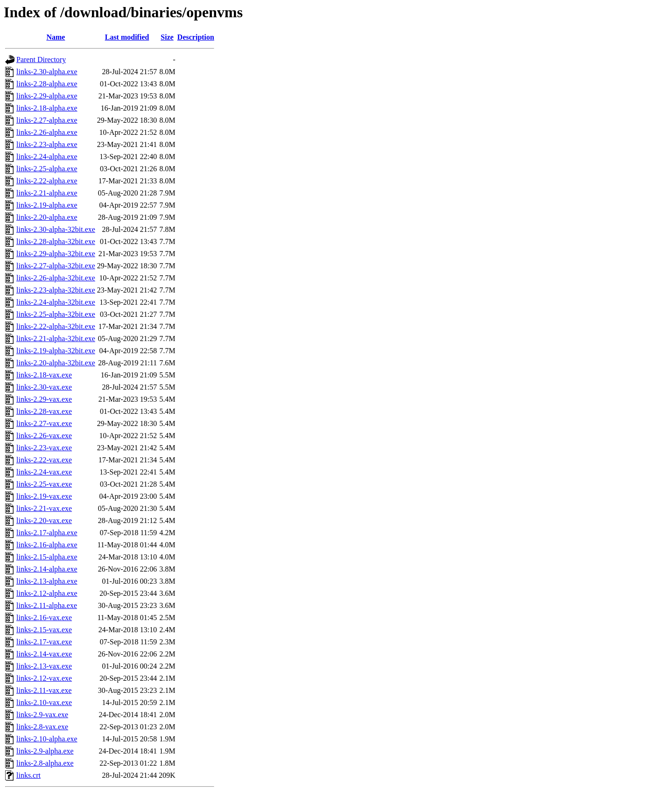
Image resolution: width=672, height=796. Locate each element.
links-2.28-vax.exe (44, 411)
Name (56, 37)
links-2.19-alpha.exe (47, 205)
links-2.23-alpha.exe (47, 144)
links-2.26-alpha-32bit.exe (56, 278)
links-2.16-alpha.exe (47, 545)
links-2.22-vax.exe (44, 460)
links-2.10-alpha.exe (47, 739)
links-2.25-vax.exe (44, 484)
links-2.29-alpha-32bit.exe (56, 254)
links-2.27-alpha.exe (47, 120)
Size (167, 37)
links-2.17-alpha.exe (47, 533)
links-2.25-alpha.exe (47, 169)
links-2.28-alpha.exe (47, 84)
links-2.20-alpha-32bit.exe (56, 363)
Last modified (127, 37)
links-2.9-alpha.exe (45, 751)
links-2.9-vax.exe (42, 715)
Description (196, 37)
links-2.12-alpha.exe (47, 593)
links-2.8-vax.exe (42, 727)
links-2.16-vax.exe (44, 618)
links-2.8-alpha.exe (45, 763)
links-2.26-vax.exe (44, 436)
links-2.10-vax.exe (44, 702)
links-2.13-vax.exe (44, 666)
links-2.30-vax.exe (44, 387)
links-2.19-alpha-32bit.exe (56, 351)
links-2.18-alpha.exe (47, 108)
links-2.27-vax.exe (44, 423)
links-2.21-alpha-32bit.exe (56, 339)
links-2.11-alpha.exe (47, 605)
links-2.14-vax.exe (44, 654)
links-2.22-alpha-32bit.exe (56, 326)
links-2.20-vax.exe (44, 520)
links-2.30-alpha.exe (47, 72)
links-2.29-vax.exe (44, 399)
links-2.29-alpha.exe (47, 96)
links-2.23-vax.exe (44, 448)
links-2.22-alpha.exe (47, 181)
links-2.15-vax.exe (44, 630)
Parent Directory (41, 59)
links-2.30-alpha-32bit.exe (56, 229)
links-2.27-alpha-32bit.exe (56, 266)
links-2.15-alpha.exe (47, 557)
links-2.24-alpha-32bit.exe (56, 302)
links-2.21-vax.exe (44, 508)
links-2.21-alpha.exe (47, 193)
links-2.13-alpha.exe (47, 581)
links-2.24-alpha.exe (47, 157)
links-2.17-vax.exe (44, 642)
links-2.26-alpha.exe (47, 132)
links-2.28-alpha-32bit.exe (56, 241)
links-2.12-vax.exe (44, 678)
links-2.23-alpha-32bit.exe (56, 290)
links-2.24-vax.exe (44, 472)
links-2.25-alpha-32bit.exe (56, 314)
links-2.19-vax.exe (44, 496)
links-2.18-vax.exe (44, 375)
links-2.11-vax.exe (44, 690)
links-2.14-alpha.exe (47, 569)
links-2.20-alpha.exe (47, 217)
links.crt (28, 775)
